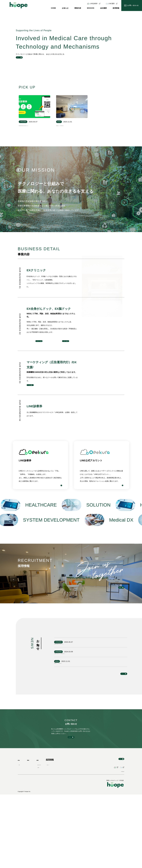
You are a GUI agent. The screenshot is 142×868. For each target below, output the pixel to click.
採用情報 (116, 8)
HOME (53, 8)
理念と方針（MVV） (55, 830)
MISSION (91, 8)
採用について (68, 830)
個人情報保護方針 (119, 845)
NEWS (21, 830)
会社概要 (103, 8)
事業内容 (78, 8)
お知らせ (65, 8)
